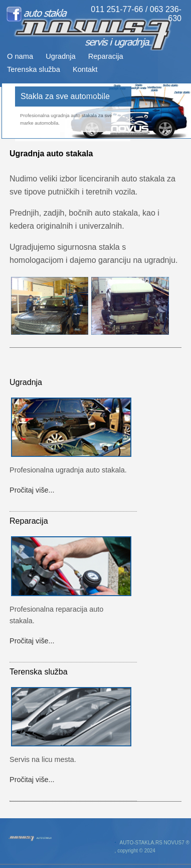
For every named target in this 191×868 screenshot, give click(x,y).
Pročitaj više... (32, 490)
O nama (20, 56)
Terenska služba (34, 69)
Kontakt (85, 69)
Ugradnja (60, 56)
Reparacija (106, 56)
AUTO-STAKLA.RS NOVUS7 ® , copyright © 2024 (152, 847)
